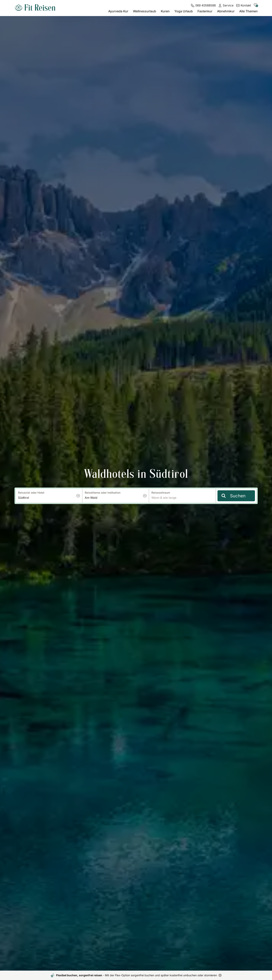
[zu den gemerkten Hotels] (256, 6)
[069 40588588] (203, 5)
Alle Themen (248, 11)
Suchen (233, 496)
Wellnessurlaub (145, 11)
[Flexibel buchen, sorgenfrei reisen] (220, 975)
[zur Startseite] (35, 8)
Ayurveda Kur (118, 11)
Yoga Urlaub (184, 11)
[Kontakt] (243, 5)
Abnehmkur (226, 11)
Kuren (165, 11)
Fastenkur (205, 11)
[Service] (226, 5)
